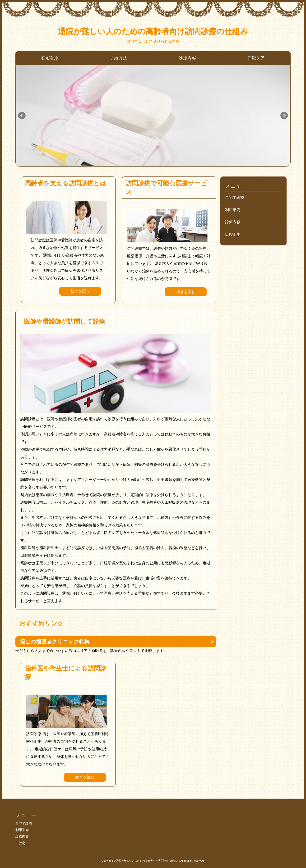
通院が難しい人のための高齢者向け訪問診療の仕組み (153, 31)
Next (284, 116)
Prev (22, 116)
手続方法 (119, 58)
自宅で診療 (235, 197)
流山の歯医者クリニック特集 (55, 642)
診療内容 (187, 58)
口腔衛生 (233, 234)
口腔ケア (256, 58)
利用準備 (233, 210)
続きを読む (80, 291)
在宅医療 (50, 58)
